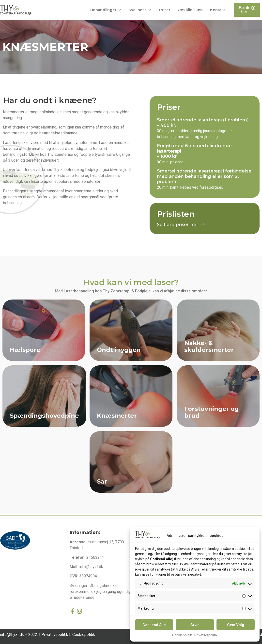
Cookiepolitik (182, 635)
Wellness (140, 10)
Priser (165, 10)
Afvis (195, 625)
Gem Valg (236, 625)
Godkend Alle (154, 625)
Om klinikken (190, 10)
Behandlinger (106, 10)
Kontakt (218, 10)
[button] (247, 10)
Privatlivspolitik (206, 635)
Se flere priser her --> (181, 225)
